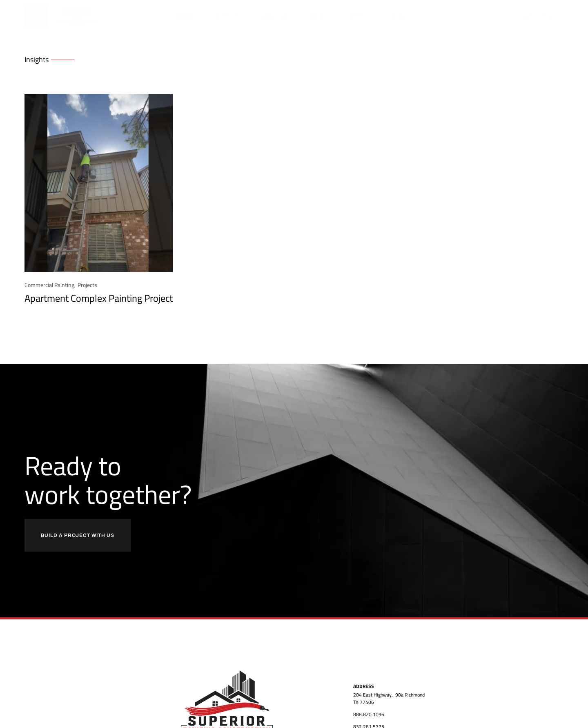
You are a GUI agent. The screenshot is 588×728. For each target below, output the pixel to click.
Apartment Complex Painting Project (99, 298)
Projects (87, 285)
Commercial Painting (49, 285)
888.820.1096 (369, 714)
